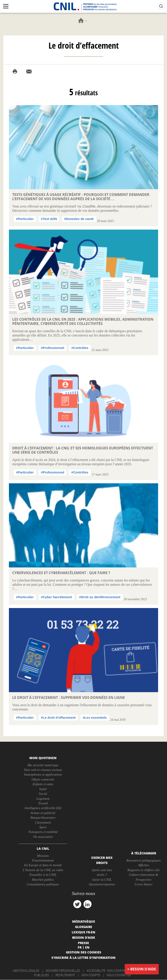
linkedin (88, 904)
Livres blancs (144, 884)
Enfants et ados (43, 784)
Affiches (143, 865)
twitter (77, 904)
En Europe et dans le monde (43, 865)
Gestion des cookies (83, 952)
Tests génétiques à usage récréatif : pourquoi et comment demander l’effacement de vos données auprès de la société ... (81, 197)
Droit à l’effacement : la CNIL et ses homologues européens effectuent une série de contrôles (83, 450)
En (87, 947)
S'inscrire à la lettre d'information (83, 957)
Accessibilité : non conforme (108, 971)
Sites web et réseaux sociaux (43, 770)
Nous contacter (119, 975)
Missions (43, 856)
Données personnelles (63, 971)
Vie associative (43, 837)
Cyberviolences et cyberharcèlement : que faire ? (61, 573)
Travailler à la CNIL (43, 875)
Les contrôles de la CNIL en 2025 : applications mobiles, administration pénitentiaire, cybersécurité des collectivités (83, 321)
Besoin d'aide (143, 969)
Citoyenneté (43, 822)
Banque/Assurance (43, 818)
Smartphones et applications (43, 774)
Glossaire (84, 927)
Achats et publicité (43, 813)
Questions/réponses (102, 884)
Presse (83, 943)
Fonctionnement (43, 860)
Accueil (81, 20)
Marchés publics (43, 880)
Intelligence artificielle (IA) (43, 808)
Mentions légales (26, 971)
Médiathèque (84, 921)
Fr (80, 947)
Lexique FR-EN (83, 932)
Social (43, 794)
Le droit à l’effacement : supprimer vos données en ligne (69, 698)
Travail (43, 803)
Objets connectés (43, 779)
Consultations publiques (43, 884)
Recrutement (65, 975)
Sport (43, 827)
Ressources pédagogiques (144, 860)
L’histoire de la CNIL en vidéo (43, 870)
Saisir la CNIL (102, 880)
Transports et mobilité (43, 832)
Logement (43, 799)
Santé (43, 789)
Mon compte (91, 975)
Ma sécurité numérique (43, 765)
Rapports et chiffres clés (144, 870)
